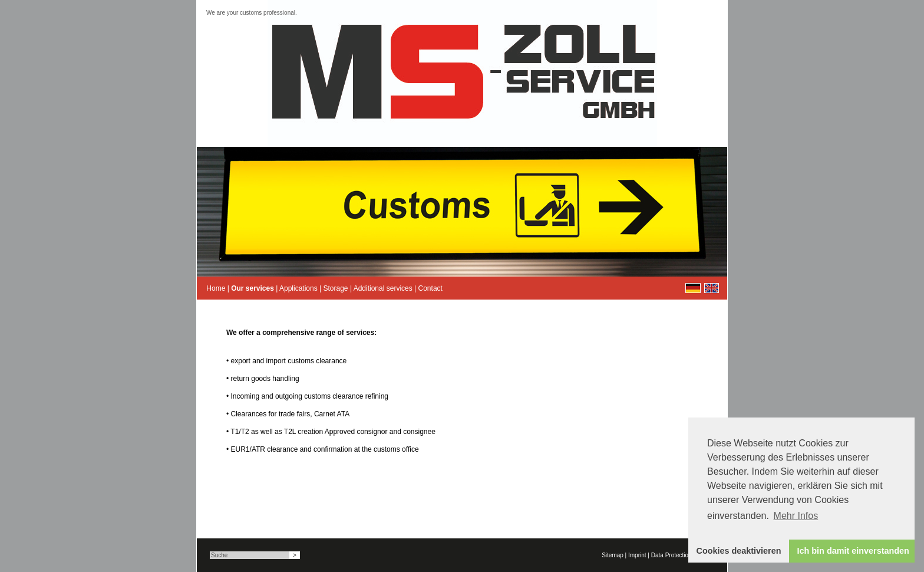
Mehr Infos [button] (796, 516)
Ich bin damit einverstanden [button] (853, 551)
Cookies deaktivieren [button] (739, 551)
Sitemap (613, 555)
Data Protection (671, 555)
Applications (298, 288)
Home (216, 288)
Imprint (637, 555)
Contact (430, 288)
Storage (336, 288)
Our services (253, 288)
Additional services (383, 288)
